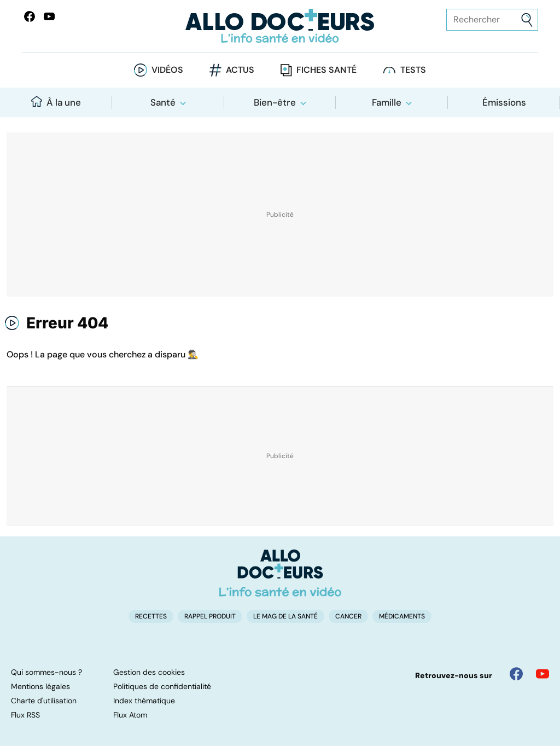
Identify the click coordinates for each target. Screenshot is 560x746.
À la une (56, 102)
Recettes (151, 616)
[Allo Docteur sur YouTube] (542, 674)
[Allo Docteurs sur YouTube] (49, 16)
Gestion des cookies (149, 672)
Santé (163, 102)
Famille (387, 102)
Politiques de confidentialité (162, 686)
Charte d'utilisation (44, 701)
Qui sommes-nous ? (46, 672)
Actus (240, 70)
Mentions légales (40, 686)
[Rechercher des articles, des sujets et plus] (492, 20)
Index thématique (144, 701)
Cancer (348, 616)
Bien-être (275, 102)
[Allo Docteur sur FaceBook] (30, 16)
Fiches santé (326, 70)
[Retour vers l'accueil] (280, 26)
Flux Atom (130, 715)
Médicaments (402, 616)
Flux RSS (25, 715)
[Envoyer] (527, 20)
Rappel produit (210, 616)
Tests (413, 70)
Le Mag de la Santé (285, 616)
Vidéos (167, 70)
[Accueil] (280, 573)
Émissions (504, 102)
